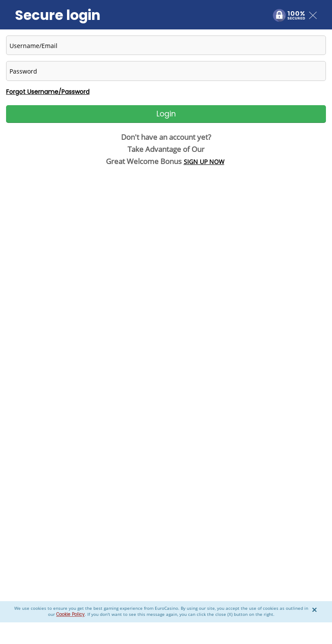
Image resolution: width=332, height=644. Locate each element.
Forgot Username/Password (48, 92)
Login (166, 114)
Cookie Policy (70, 614)
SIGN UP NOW (204, 162)
